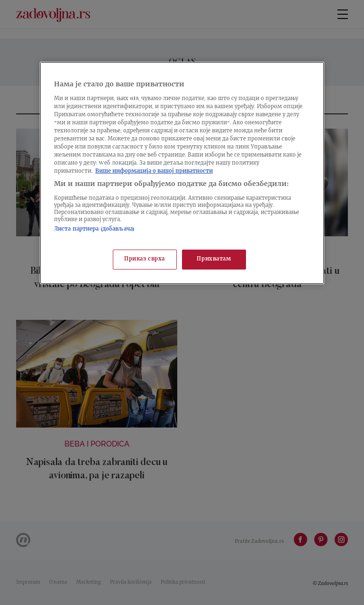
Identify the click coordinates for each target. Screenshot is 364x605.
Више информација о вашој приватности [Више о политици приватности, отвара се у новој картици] (154, 172)
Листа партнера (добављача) (94, 229)
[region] (182, 173)
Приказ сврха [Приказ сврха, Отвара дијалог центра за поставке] (145, 259)
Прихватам (214, 259)
